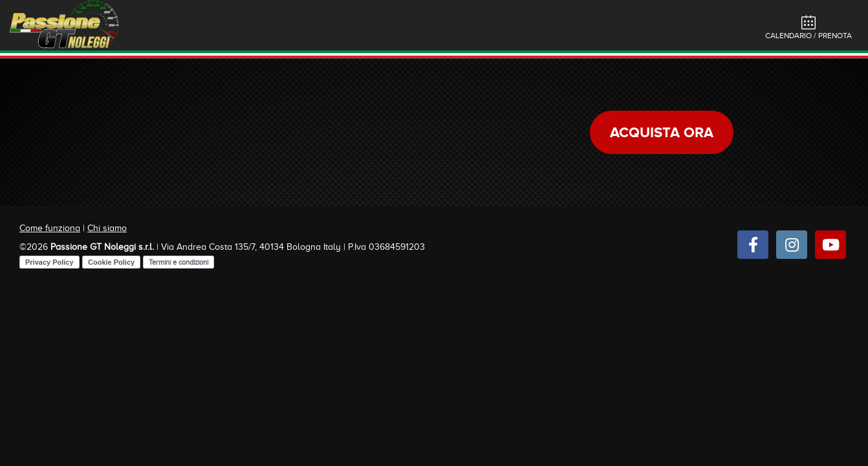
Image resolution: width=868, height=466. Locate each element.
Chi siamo (107, 228)
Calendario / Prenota (808, 28)
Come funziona (50, 228)
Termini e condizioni (179, 262)
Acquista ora (662, 132)
